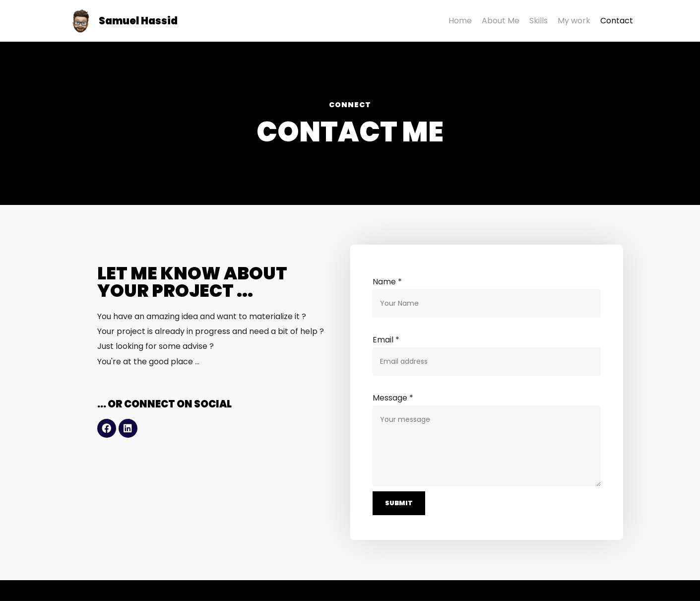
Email (386, 340)
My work (574, 21)
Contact (617, 21)
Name (387, 282)
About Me (501, 21)
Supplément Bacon (167, 591)
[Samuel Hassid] (123, 21)
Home (460, 21)
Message (393, 398)
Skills (539, 21)
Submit (399, 503)
